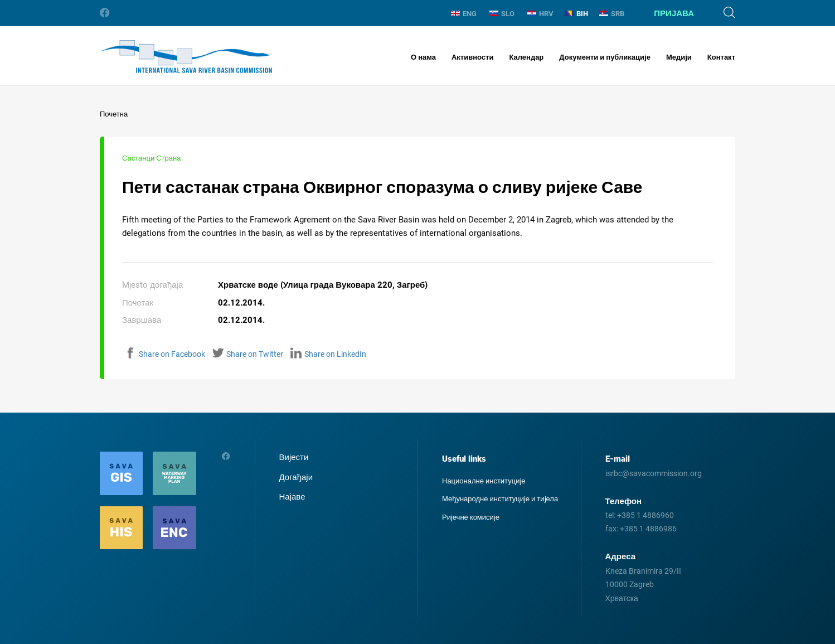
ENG (464, 14)
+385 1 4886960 (645, 515)
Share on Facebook (165, 354)
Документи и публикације (605, 57)
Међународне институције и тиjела (500, 499)
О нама (423, 57)
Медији (679, 57)
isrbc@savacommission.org (654, 473)
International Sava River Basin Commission (186, 57)
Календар (526, 57)
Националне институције (484, 481)
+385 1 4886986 (648, 529)
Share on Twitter (248, 354)
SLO (502, 14)
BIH (576, 14)
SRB (612, 14)
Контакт (721, 57)
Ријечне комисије (471, 517)
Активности (472, 57)
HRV (540, 14)
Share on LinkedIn (328, 354)
